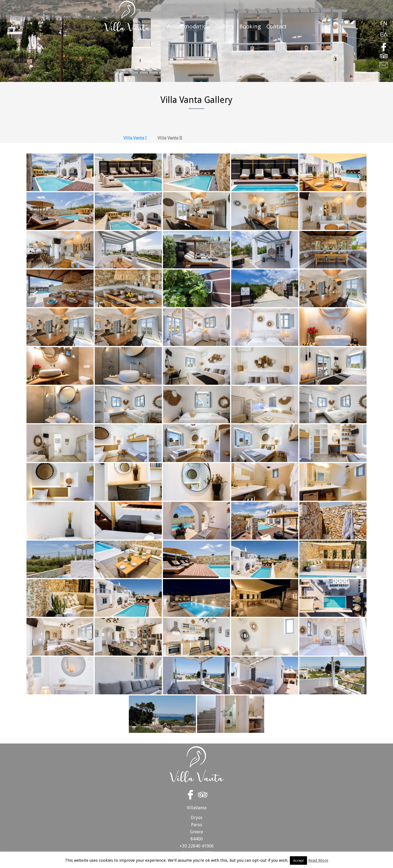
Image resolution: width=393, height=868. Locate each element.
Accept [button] (298, 860)
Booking (250, 26)
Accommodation (188, 26)
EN (384, 23)
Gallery (225, 26)
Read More (318, 860)
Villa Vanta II (170, 138)
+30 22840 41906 (197, 846)
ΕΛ (384, 34)
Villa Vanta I (135, 138)
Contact (276, 26)
